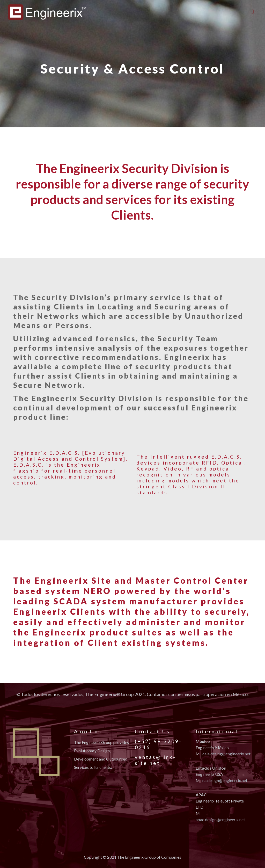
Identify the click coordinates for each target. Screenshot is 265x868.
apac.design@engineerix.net (220, 819)
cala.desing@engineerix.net (226, 754)
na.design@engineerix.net (225, 780)
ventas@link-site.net (155, 760)
